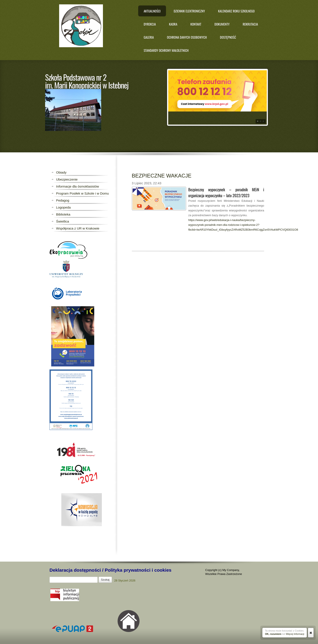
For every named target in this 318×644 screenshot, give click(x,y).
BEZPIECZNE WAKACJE (162, 176)
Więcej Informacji (295, 634)
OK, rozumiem (273, 634)
